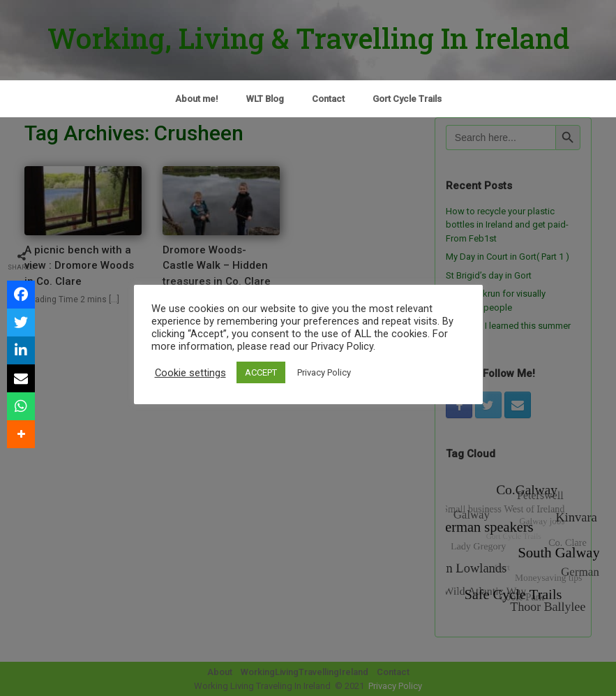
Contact (328, 99)
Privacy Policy (324, 372)
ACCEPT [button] (261, 372)
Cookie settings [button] (190, 373)
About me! (197, 99)
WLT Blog (265, 99)
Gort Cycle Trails (407, 99)
